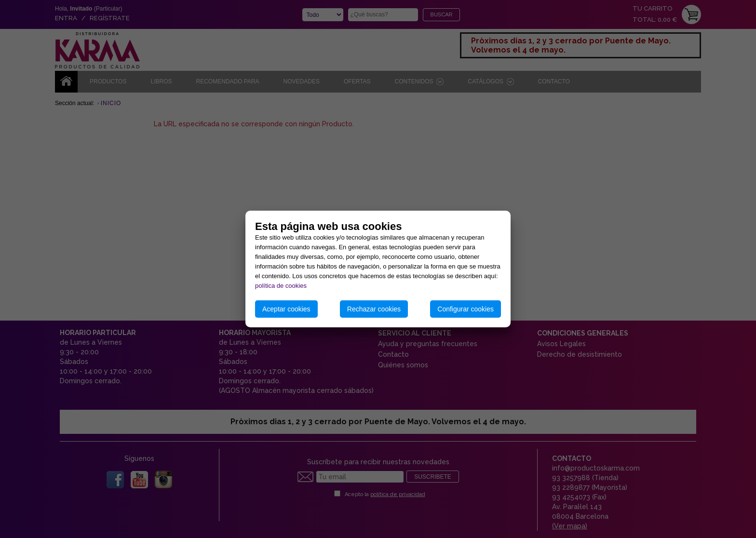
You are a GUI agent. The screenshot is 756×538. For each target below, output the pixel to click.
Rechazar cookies (374, 309)
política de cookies (281, 286)
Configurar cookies (466, 309)
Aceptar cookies (286, 309)
